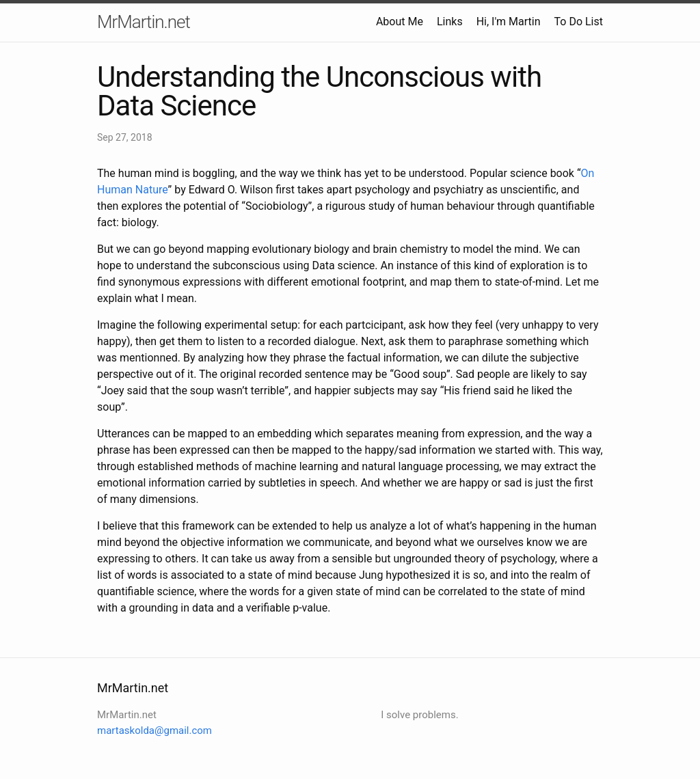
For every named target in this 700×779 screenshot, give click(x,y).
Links (450, 22)
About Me (400, 22)
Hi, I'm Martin (509, 22)
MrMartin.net (144, 22)
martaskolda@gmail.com (154, 730)
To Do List (579, 22)
